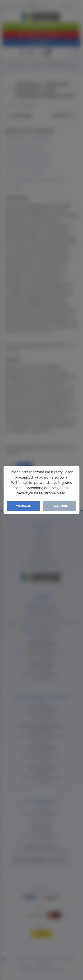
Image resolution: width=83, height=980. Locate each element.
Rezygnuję (60, 506)
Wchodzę (23, 506)
